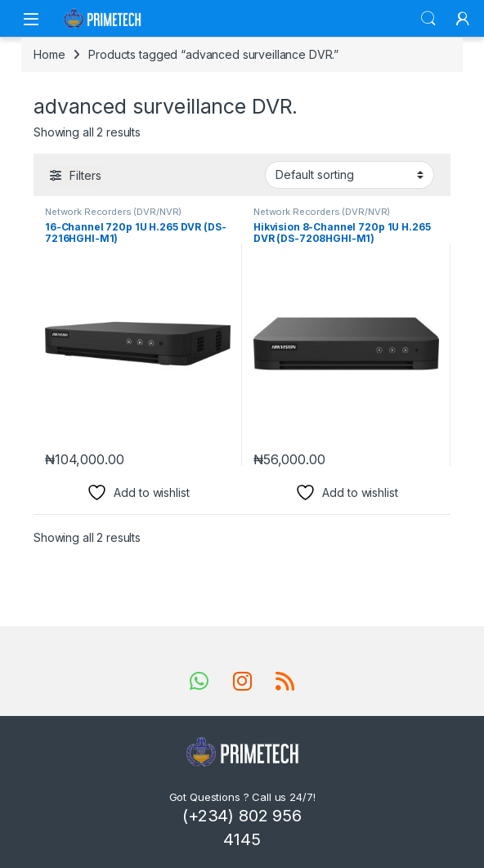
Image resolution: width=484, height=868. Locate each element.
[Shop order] (350, 175)
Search (428, 19)
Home (49, 54)
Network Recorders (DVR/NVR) (113, 212)
